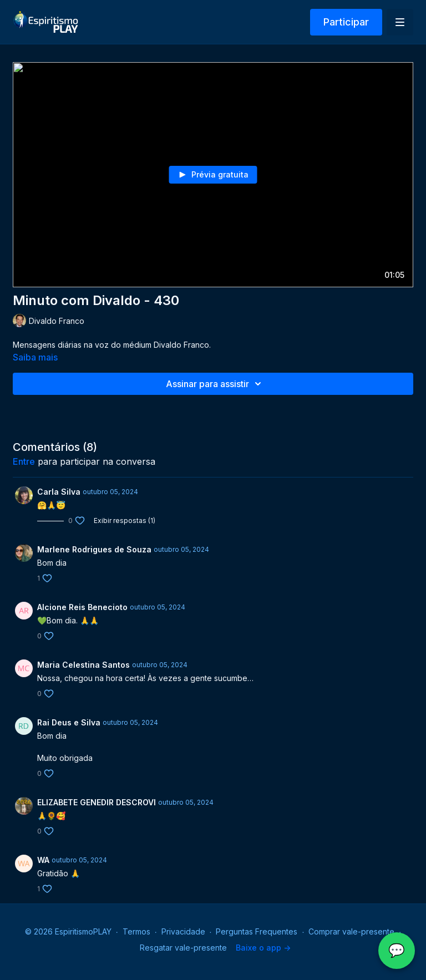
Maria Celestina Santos (83, 665)
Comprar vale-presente (351, 931)
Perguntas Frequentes (257, 931)
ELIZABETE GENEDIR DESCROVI (97, 802)
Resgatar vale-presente (183, 948)
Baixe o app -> (263, 948)
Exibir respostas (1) (125, 521)
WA (43, 860)
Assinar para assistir (215, 384)
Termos (136, 931)
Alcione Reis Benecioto (82, 607)
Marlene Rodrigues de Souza (94, 549)
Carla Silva (59, 492)
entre (24, 461)
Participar (346, 22)
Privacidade (183, 931)
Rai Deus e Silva (69, 722)
